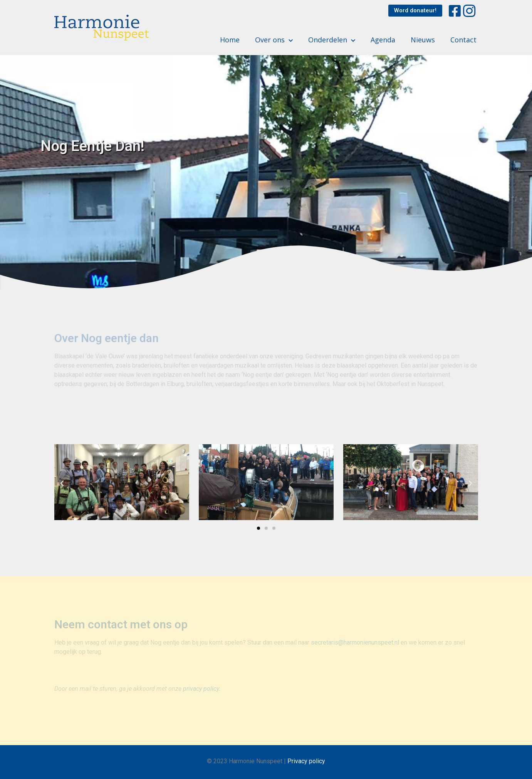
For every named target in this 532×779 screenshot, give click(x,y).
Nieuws (423, 40)
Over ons (274, 40)
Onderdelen (332, 40)
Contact (463, 40)
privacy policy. (202, 689)
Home (230, 40)
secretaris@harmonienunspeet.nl (355, 642)
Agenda (383, 40)
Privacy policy (306, 761)
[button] (415, 11)
